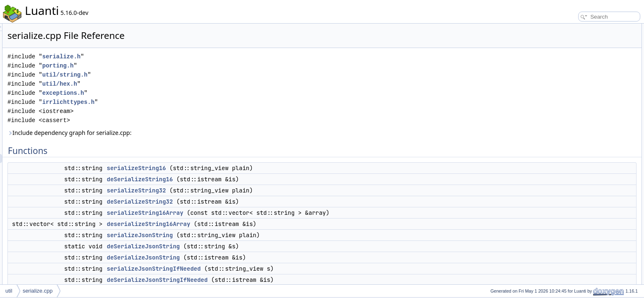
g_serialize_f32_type (581, 147)
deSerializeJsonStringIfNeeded (261, 280)
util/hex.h (163, 84)
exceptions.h (167, 93)
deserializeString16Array (252, 224)
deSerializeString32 (244, 202)
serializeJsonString (244, 235)
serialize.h (165, 56)
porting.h (162, 66)
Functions (562, 28)
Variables (562, 137)
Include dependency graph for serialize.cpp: (173, 133)
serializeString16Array (249, 213)
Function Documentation (579, 156)
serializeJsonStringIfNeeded (257, 269)
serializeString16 (240, 168)
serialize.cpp (38, 291)
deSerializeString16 (244, 179)
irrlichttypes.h (172, 102)
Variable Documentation (578, 265)
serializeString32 (240, 190)
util (9, 291)
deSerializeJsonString (247, 246)
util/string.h (168, 75)
